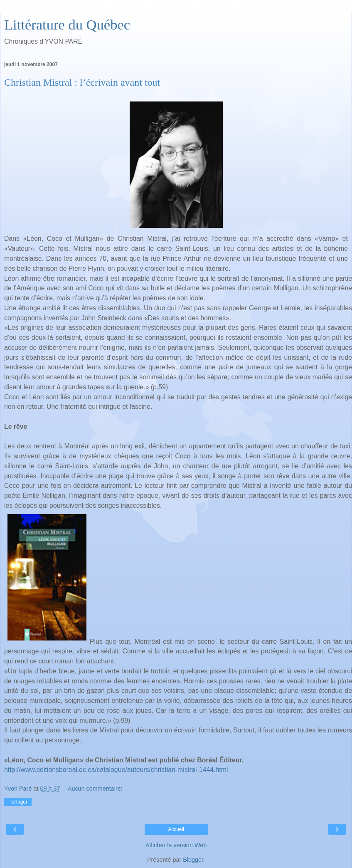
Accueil (176, 829)
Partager (18, 802)
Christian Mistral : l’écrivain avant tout (82, 82)
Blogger (193, 860)
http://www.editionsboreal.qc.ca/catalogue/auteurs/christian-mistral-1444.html (116, 770)
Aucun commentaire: (95, 789)
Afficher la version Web (176, 845)
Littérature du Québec (67, 25)
